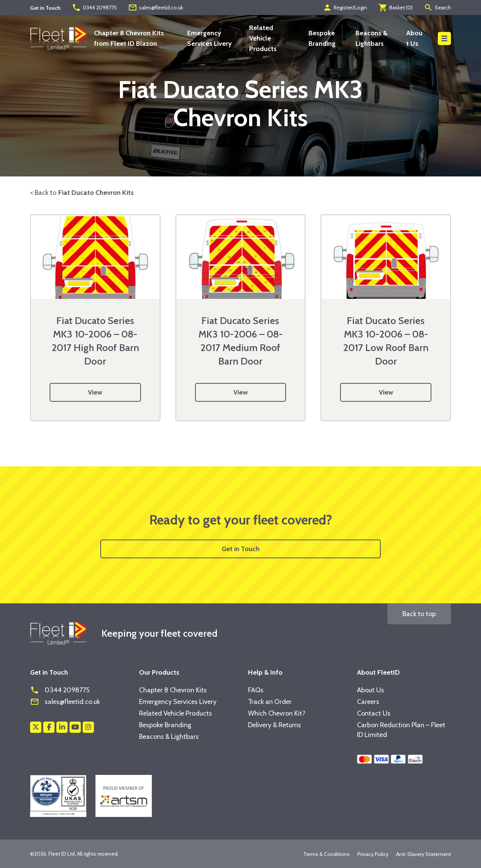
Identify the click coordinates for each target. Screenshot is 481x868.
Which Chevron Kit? (277, 713)
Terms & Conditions (327, 854)
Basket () (396, 8)
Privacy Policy (373, 854)
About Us (371, 690)
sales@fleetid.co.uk (156, 8)
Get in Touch (241, 549)
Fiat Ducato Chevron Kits (96, 193)
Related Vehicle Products (263, 38)
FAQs (256, 690)
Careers (368, 702)
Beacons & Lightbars (169, 737)
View (95, 392)
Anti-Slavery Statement (424, 854)
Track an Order (270, 702)
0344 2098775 (94, 8)
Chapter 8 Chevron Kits (173, 690)
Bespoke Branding (165, 725)
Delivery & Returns (275, 725)
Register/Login (345, 8)
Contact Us (374, 713)
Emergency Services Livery (178, 702)
